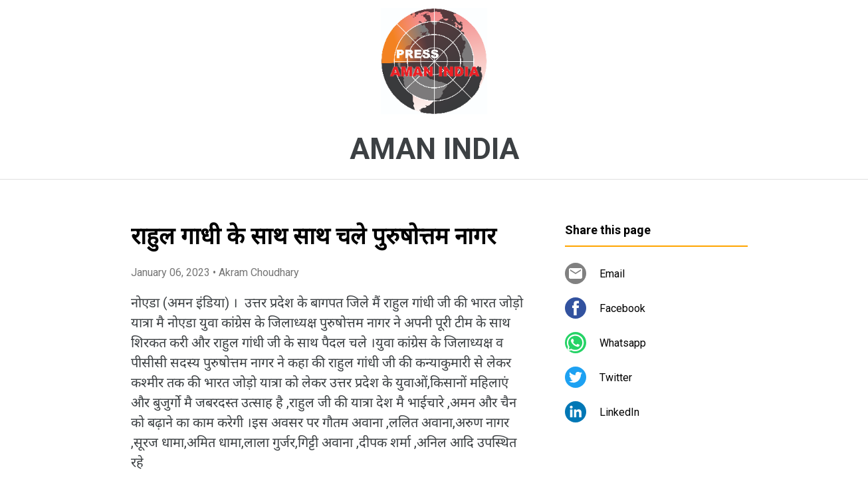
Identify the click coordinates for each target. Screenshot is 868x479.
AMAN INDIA (434, 149)
